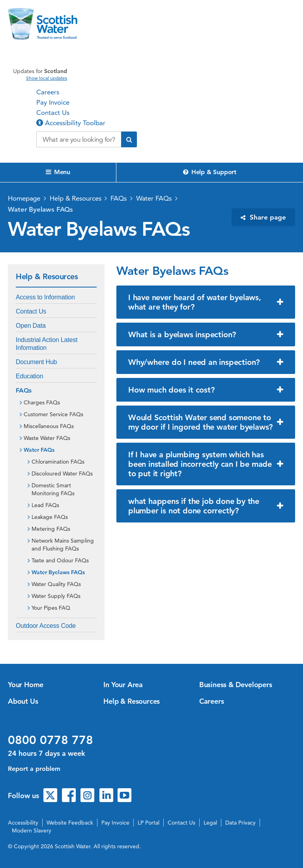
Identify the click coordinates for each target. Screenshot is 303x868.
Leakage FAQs (50, 517)
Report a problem (34, 769)
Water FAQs (154, 198)
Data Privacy (240, 823)
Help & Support (210, 172)
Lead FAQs (45, 505)
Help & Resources (75, 198)
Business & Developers (236, 685)
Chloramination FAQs (58, 462)
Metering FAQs (51, 529)
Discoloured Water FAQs (62, 473)
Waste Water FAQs (47, 438)
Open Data (31, 326)
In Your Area (123, 685)
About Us (23, 701)
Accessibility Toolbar (71, 123)
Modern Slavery (32, 830)
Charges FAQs (42, 402)
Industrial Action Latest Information (47, 344)
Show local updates (47, 78)
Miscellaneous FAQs (49, 426)
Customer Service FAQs (53, 414)
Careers (48, 92)
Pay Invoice (53, 102)
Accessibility (23, 823)
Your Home (26, 685)
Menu (58, 172)
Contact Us (53, 113)
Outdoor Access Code (46, 626)
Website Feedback (70, 823)
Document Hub (36, 362)
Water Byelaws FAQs (40, 209)
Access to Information (45, 297)
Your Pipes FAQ (51, 608)
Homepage (24, 198)
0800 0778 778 (50, 740)
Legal (210, 823)
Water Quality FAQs (56, 584)
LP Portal (149, 823)
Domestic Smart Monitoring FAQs (53, 489)
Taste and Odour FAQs (60, 560)
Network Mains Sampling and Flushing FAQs (63, 545)
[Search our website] (79, 139)
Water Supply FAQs (56, 596)
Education (29, 376)
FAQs (119, 198)
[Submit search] (129, 139)
